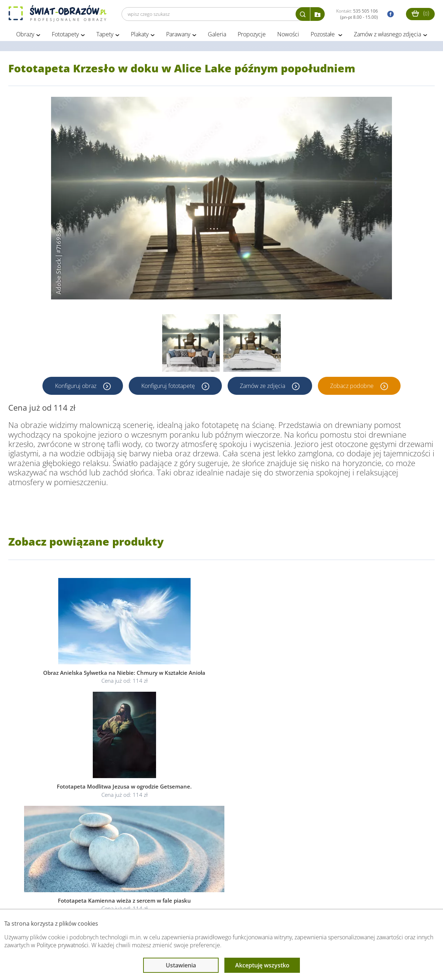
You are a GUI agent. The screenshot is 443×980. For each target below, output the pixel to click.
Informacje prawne (107, 895)
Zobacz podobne (353, 387)
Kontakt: (357, 14)
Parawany (178, 35)
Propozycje (252, 35)
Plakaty (140, 35)
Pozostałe (323, 35)
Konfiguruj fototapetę (168, 387)
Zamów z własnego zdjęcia (387, 35)
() (420, 13)
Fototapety (65, 35)
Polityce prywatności (63, 945)
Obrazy (25, 35)
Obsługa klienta (33, 895)
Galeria (217, 35)
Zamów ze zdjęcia (264, 387)
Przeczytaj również (185, 895)
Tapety (105, 35)
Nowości (288, 35)
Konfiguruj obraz (76, 387)
